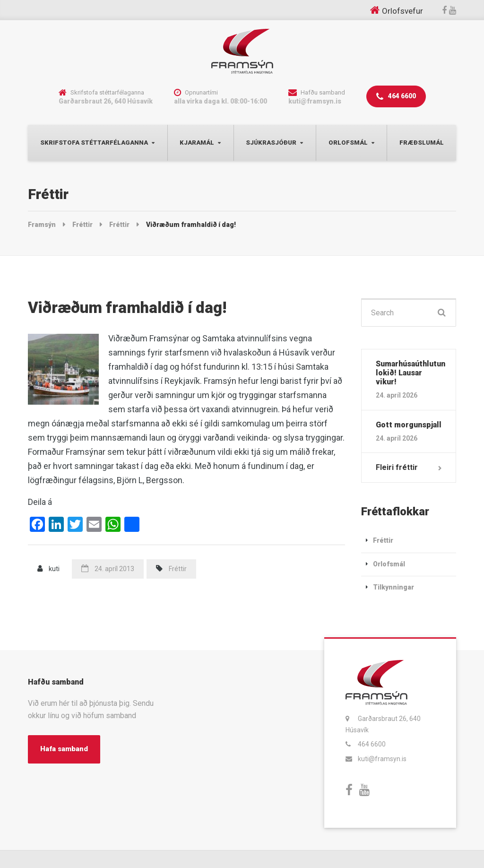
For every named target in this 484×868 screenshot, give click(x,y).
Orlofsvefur (402, 11)
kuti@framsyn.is (382, 759)
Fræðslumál (422, 143)
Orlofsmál (348, 143)
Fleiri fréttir (397, 467)
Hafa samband (64, 749)
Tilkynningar (393, 587)
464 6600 (396, 97)
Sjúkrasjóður (271, 143)
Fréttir (178, 569)
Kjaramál (197, 143)
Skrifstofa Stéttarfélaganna (94, 143)
